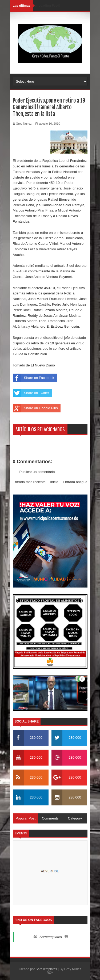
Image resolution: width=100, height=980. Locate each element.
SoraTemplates (46, 969)
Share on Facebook (33, 378)
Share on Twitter (31, 393)
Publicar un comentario (37, 472)
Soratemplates (51, 937)
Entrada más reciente (29, 482)
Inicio (54, 482)
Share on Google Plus (35, 408)
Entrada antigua (75, 482)
